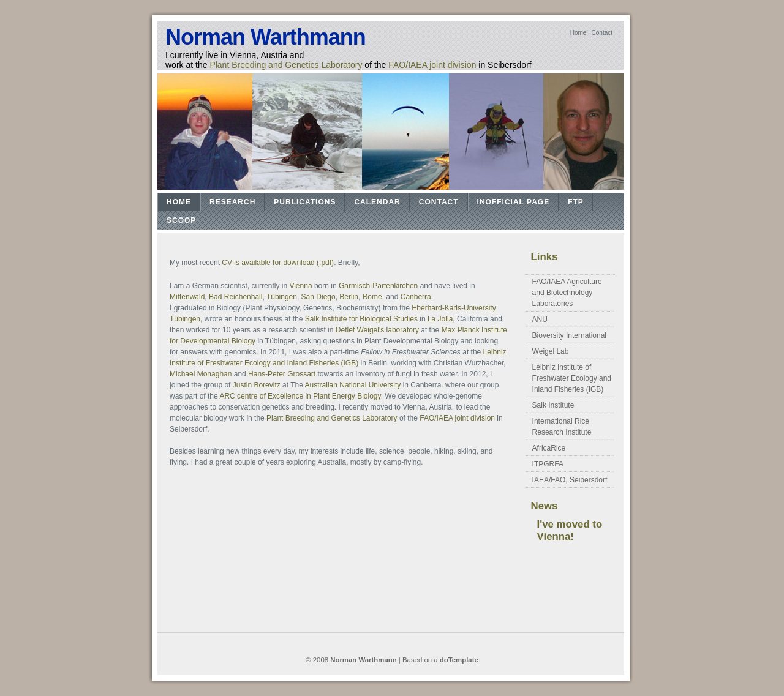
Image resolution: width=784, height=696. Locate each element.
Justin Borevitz (257, 385)
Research (232, 202)
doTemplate (459, 660)
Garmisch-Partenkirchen (378, 286)
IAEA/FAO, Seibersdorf (570, 480)
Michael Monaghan (201, 374)
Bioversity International (569, 335)
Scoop (181, 220)
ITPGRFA (548, 464)
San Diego (318, 297)
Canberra (416, 297)
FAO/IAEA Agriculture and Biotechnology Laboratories (567, 293)
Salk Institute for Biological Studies (362, 319)
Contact (602, 33)
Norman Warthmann (266, 37)
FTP (576, 202)
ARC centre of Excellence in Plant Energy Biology (300, 396)
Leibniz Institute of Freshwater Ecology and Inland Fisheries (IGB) (572, 378)
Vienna (300, 286)
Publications (305, 202)
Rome (372, 297)
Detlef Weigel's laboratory (377, 330)
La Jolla (440, 319)
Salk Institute (553, 405)
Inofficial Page (514, 202)
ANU (540, 320)
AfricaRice (549, 448)
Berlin (349, 297)
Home (579, 33)
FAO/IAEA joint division (432, 65)
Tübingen (282, 297)
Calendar (377, 202)
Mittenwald (187, 297)
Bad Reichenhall (236, 297)
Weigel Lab (551, 351)
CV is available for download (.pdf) (278, 263)
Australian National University (353, 385)
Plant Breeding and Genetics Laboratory (286, 65)
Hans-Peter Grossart (282, 374)
